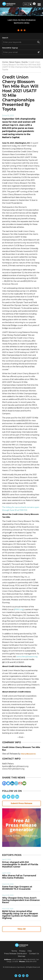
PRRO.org (19, 609)
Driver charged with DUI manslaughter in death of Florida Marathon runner (20, 864)
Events (25, 62)
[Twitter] (8, 783)
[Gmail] (20, 783)
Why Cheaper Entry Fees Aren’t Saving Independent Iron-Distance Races (21, 900)
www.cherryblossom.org (27, 656)
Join (26, 4)
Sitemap (22, 956)
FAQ (30, 951)
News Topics (15, 62)
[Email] (24, 783)
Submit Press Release (21, 803)
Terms (14, 951)
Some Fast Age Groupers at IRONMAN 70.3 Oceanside (17, 888)
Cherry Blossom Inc (28, 754)
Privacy (22, 951)
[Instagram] (16, 783)
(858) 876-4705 (31, 961)
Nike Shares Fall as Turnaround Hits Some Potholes (19, 877)
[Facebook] (4, 783)
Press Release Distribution (15, 954)
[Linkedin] (12, 783)
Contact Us (34, 954)
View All (22, 929)
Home (5, 62)
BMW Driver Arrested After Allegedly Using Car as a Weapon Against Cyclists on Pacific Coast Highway (20, 915)
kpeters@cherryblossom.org (15, 766)
